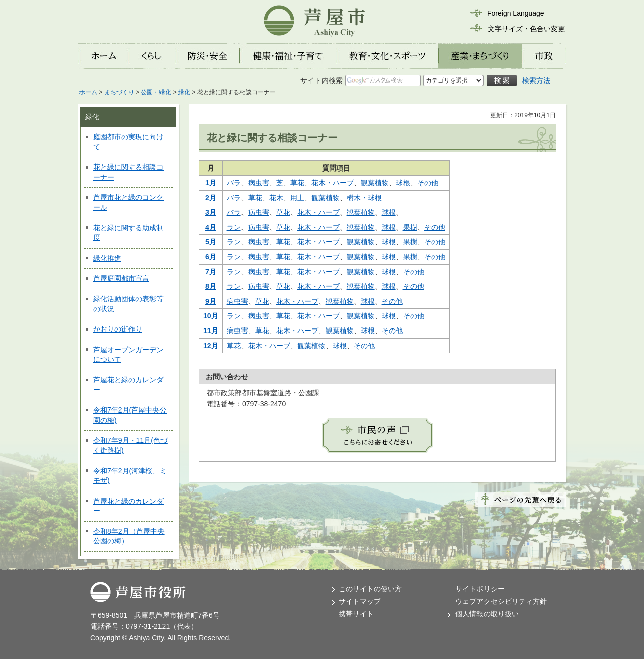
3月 (211, 212)
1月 (211, 183)
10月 (211, 316)
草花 (297, 183)
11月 (211, 331)
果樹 (410, 227)
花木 (276, 198)
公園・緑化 (156, 92)
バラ (234, 183)
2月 (211, 198)
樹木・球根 (364, 198)
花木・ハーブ (333, 183)
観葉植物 (375, 183)
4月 (211, 227)
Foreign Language (516, 13)
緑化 (184, 92)
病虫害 (259, 183)
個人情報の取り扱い (487, 614)
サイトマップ (360, 601)
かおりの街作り (118, 329)
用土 (297, 198)
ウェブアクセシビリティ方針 (501, 601)
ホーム (88, 92)
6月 (211, 257)
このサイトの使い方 (370, 589)
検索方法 (536, 80)
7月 (211, 272)
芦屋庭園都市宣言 (121, 278)
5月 (211, 242)
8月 (211, 286)
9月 (211, 301)
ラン (234, 227)
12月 (211, 346)
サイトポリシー (480, 589)
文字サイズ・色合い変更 (526, 29)
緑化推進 (107, 258)
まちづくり (119, 92)
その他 (428, 183)
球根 (403, 183)
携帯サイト (356, 614)
